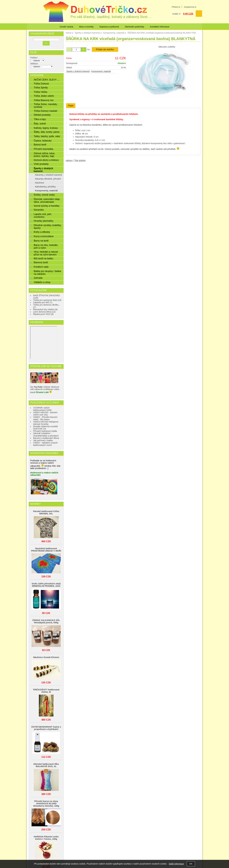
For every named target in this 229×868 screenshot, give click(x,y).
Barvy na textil (41, 241)
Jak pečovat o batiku (43, 440)
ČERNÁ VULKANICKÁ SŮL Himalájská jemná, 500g (46, 621)
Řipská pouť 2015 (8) (43, 314)
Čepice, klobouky (43, 141)
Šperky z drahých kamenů (78, 71)
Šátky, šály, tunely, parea (47, 132)
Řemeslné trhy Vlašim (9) (45, 309)
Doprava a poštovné (109, 27)
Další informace (176, 864)
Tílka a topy (40, 119)
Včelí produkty (41, 164)
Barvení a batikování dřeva (46, 438)
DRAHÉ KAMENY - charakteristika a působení (46, 435)
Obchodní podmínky (134, 27)
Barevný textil (41, 262)
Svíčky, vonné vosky (44, 195)
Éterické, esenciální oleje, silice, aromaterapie (47, 200)
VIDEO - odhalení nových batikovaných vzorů (45, 444)
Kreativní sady (41, 267)
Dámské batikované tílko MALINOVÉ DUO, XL (46, 765)
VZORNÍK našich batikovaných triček (42, 409)
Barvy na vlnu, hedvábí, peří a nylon (46, 246)
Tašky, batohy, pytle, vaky (47, 136)
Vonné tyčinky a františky (47, 206)
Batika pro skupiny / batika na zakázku (47, 272)
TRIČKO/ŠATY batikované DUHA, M (46, 691)
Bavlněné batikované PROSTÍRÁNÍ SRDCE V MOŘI (46, 550)
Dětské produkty (42, 115)
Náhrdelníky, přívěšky (45, 187)
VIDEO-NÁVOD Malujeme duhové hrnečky (46, 423)
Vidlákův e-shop (42, 282)
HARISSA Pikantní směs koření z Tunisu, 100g (46, 838)
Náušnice (40, 183)
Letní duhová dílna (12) (44, 312)
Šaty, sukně (40, 124)
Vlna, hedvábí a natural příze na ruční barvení (46, 253)
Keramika (39, 210)
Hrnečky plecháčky (44, 221)
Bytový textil (40, 145)
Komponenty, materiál (101, 71)
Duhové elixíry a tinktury (46, 160)
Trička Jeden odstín (44, 96)
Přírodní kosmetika (44, 149)
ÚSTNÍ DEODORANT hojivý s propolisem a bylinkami (46, 728)
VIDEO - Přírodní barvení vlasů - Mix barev (45, 418)
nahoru (69, 160)
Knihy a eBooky (42, 232)
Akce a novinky (86, 27)
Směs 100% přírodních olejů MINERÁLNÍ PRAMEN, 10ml (46, 585)
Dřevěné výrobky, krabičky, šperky (48, 227)
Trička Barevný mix (44, 100)
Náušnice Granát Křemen (46, 657)
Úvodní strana (66, 27)
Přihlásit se (176, 7)
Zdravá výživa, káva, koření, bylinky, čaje (44, 155)
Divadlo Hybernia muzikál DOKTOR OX (45, 428)
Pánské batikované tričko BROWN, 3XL (46, 512)
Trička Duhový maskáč (45, 111)
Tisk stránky (80, 160)
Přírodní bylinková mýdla (45, 431)
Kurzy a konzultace (44, 236)
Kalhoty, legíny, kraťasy (46, 128)
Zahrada (38, 278)
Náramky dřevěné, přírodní (48, 179)
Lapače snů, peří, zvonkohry (43, 215)
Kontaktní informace (160, 27)
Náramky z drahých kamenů (49, 175)
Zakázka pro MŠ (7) (43, 302)
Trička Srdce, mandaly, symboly (46, 106)
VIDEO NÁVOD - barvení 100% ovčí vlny (45, 414)
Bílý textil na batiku (44, 258)
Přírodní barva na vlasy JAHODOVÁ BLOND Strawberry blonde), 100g (46, 804)
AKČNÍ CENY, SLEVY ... (46, 80)
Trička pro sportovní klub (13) (47, 300)
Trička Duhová (41, 84)
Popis (71, 106)
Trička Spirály (41, 87)
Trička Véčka (40, 92)
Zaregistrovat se (190, 7)
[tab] (71, 106)
